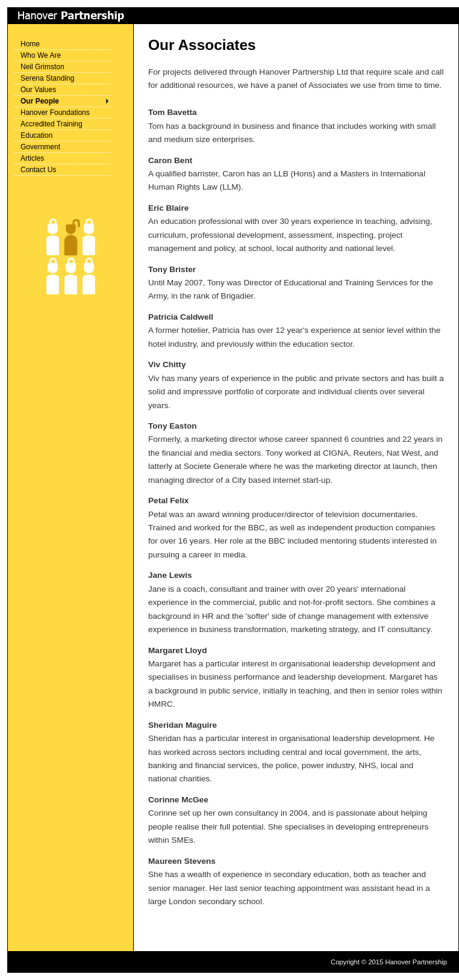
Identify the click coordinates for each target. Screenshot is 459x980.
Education (36, 135)
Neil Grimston (42, 67)
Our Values (38, 90)
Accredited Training (52, 124)
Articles (32, 158)
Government (40, 147)
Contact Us (38, 170)
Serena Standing (47, 78)
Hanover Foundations (55, 113)
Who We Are (41, 55)
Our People (40, 101)
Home (30, 44)
